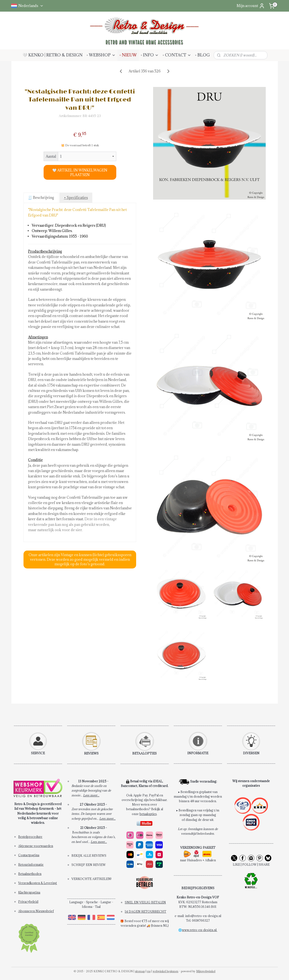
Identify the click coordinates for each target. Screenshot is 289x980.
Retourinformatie (31, 864)
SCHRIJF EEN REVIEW (89, 865)
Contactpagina (29, 855)
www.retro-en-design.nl (200, 930)
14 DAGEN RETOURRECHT (145, 911)
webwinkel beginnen (165, 971)
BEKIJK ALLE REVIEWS (89, 856)
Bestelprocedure (30, 837)
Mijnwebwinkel (206, 971)
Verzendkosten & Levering (38, 883)
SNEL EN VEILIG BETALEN (145, 902)
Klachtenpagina (29, 892)
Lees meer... (91, 795)
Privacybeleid (28, 902)
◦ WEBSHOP (101, 55)
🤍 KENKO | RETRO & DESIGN (53, 55)
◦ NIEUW (128, 55)
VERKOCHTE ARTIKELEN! (91, 879)
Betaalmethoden (30, 874)
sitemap (140, 971)
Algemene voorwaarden (36, 846)
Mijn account (251, 6)
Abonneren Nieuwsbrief (36, 911)
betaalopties (148, 814)
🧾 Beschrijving (41, 197)
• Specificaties (76, 197)
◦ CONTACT (177, 55)
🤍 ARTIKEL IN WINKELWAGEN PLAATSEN (80, 172)
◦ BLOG (202, 55)
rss (149, 971)
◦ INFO (150, 55)
